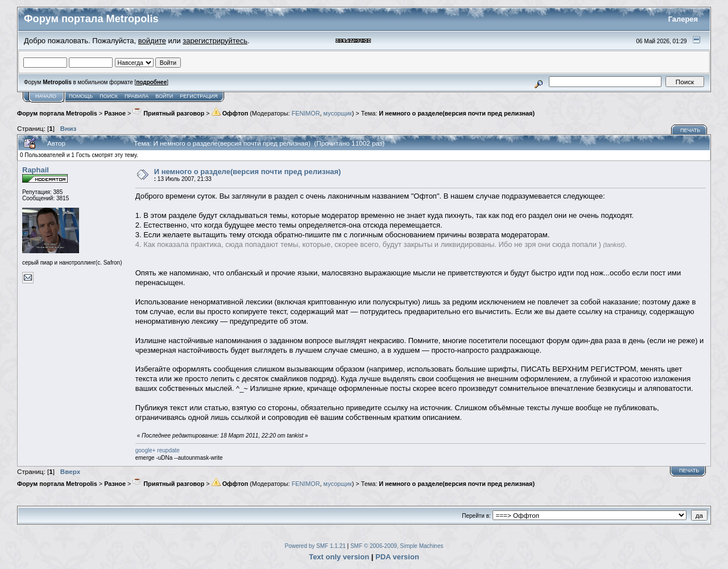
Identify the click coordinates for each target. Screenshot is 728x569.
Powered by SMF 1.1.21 (315, 546)
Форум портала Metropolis (57, 113)
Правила (136, 96)
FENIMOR (306, 113)
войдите (152, 41)
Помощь (81, 96)
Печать (690, 130)
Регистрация (198, 96)
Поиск (109, 96)
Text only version (339, 557)
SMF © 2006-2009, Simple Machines (397, 546)
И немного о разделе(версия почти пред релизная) (457, 113)
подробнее (151, 82)
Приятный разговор (168, 113)
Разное (115, 113)
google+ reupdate (158, 450)
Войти (164, 96)
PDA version (397, 557)
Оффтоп (230, 113)
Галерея (683, 19)
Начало (46, 96)
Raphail (36, 170)
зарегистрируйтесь (215, 41)
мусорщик (338, 113)
